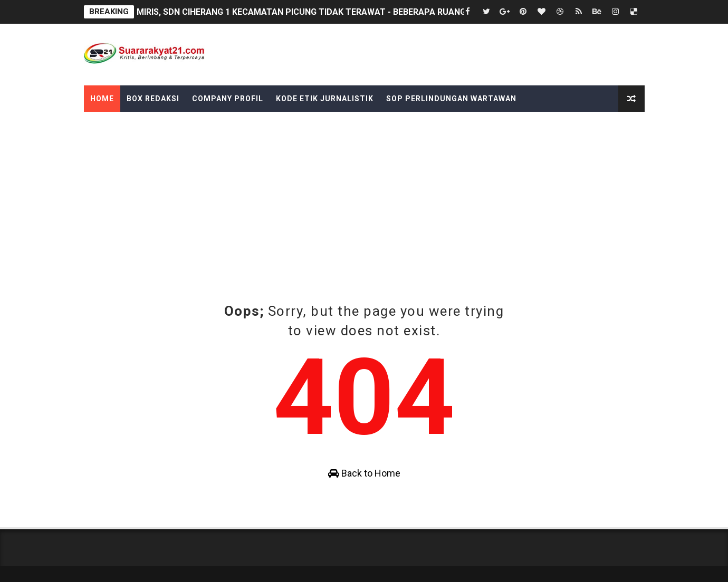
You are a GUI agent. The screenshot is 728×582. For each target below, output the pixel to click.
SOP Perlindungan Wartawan (451, 99)
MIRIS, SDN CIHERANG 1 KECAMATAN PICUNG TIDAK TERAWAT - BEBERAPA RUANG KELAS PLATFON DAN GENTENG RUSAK (380, 12)
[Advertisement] (364, 222)
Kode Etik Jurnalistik (325, 99)
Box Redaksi (153, 99)
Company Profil (228, 99)
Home (102, 99)
